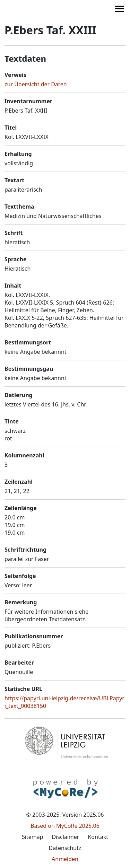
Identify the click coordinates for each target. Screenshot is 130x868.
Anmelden (65, 859)
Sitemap (33, 837)
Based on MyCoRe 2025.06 (65, 826)
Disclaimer (65, 837)
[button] (29, 9)
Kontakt (98, 837)
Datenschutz (65, 848)
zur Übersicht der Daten (36, 84)
